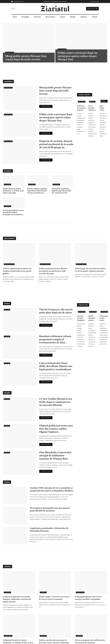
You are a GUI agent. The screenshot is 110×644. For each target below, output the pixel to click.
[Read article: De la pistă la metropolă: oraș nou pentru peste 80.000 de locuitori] (15, 515)
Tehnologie (80, 592)
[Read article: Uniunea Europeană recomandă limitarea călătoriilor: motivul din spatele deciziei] (19, 583)
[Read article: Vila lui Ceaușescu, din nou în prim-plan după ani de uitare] (20, 320)
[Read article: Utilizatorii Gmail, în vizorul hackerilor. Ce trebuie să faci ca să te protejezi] (19, 626)
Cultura (63, 17)
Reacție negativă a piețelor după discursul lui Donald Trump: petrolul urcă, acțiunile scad (37, 191)
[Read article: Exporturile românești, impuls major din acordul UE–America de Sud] (62, 181)
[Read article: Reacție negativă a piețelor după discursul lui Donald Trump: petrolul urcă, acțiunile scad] (38, 181)
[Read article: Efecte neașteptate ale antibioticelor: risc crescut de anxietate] (91, 626)
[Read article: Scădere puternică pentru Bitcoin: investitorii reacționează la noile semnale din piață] (55, 254)
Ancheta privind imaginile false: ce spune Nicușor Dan (81, 318)
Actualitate (25, 17)
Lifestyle (83, 17)
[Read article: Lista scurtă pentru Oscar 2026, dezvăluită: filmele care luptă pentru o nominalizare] (20, 374)
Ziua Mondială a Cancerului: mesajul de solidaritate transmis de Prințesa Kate (55, 456)
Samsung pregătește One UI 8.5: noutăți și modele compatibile (88, 598)
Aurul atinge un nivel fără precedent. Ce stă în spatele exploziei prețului (90, 270)
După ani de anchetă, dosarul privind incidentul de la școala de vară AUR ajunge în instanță (56, 144)
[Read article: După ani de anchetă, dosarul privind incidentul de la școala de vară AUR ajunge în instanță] (20, 152)
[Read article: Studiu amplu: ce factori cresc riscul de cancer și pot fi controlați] (55, 583)
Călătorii (7, 592)
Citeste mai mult (47, 106)
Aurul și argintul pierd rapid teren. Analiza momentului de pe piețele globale (17, 271)
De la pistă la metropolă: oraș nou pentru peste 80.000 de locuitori (50, 509)
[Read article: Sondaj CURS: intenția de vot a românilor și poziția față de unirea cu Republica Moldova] (15, 495)
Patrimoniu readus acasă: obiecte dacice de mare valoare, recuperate (104, 318)
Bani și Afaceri (50, 17)
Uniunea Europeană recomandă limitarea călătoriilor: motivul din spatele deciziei (17, 599)
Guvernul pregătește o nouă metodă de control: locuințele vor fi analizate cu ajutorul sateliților (14, 212)
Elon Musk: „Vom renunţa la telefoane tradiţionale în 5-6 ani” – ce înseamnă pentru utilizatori (104, 108)
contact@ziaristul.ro (18, 1)
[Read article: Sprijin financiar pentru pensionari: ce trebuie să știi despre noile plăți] (14, 181)
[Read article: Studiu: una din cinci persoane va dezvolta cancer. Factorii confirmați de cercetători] (55, 626)
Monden (73, 17)
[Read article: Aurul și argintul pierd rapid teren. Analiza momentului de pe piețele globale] (19, 254)
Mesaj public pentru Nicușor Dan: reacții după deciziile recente (55, 91)
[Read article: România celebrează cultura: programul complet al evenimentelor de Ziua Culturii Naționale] (20, 347)
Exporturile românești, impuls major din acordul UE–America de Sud (61, 191)
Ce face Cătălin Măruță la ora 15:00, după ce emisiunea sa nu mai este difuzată (56, 402)
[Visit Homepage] (55, 9)
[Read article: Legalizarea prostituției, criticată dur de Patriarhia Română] (15, 536)
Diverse (95, 17)
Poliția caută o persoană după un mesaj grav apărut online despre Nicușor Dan (56, 117)
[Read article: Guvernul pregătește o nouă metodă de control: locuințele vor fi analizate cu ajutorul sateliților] (14, 203)
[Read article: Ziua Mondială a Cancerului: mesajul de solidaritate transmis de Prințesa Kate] (20, 463)
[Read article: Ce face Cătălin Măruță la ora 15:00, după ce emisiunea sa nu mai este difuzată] (20, 409)
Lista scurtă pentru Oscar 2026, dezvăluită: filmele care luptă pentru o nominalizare (56, 366)
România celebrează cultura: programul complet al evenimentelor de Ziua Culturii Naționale (55, 340)
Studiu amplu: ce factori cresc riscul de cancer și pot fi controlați (54, 598)
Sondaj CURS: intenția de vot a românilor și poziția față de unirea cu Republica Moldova (52, 489)
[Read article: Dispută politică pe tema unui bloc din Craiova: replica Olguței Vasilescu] (20, 436)
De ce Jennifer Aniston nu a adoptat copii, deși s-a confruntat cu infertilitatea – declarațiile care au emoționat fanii (93, 108)
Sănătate (43, 592)
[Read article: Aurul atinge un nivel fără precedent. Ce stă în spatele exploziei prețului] (91, 254)
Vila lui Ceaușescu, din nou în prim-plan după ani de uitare (56, 311)
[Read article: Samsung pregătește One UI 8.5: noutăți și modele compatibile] (91, 583)
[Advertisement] (55, 71)
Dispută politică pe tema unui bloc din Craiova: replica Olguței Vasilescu (56, 429)
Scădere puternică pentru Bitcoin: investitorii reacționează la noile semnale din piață (53, 271)
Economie (37, 17)
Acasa (15, 17)
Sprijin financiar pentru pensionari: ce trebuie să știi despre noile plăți (13, 191)
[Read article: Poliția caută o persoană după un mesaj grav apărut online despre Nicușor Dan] (20, 125)
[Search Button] (97, 9)
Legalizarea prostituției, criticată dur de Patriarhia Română (49, 530)
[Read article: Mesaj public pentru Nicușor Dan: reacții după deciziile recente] (20, 98)
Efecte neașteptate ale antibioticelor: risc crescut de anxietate (90, 641)
